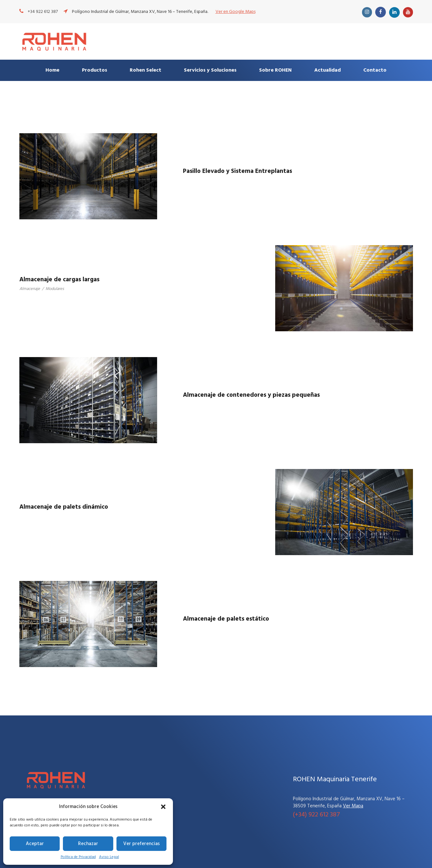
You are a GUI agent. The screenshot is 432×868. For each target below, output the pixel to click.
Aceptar (35, 844)
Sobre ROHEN (275, 70)
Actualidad (327, 70)
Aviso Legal (109, 857)
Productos (95, 70)
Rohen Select (146, 70)
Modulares (55, 289)
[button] (163, 807)
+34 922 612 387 (43, 12)
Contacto (375, 70)
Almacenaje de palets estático (226, 619)
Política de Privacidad (78, 857)
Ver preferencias (141, 844)
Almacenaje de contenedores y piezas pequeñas (251, 395)
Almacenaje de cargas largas (59, 280)
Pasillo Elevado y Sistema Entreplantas (237, 171)
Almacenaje (30, 289)
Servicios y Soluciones (210, 70)
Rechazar (88, 844)
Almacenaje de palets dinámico (64, 507)
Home (52, 70)
